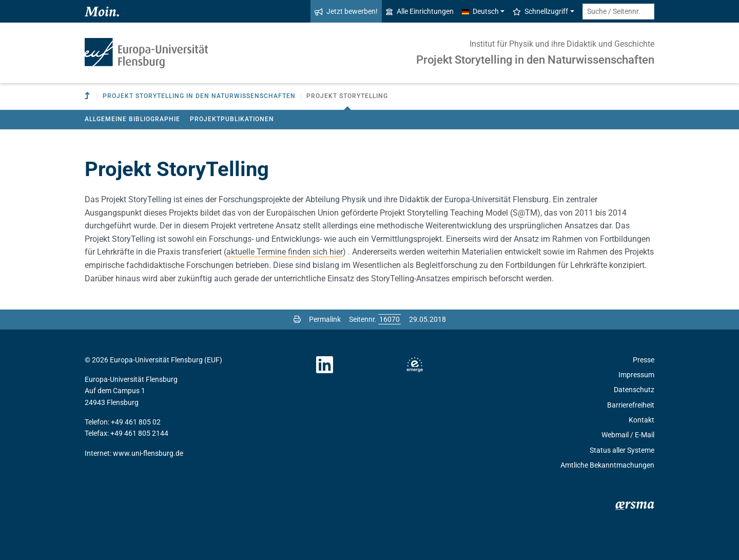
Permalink (325, 319)
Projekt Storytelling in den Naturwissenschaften (535, 60)
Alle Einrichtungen (420, 11)
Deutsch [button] (480, 11)
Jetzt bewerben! (346, 11)
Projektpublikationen (232, 119)
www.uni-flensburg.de (148, 453)
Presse (644, 360)
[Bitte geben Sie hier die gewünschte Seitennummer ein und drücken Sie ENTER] (390, 319)
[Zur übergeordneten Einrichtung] (88, 96)
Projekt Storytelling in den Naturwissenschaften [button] (199, 96)
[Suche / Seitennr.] (618, 12)
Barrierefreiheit (631, 405)
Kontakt (641, 420)
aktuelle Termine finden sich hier (285, 252)
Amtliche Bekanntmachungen (607, 465)
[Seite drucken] (297, 319)
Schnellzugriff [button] (540, 11)
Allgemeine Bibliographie (132, 119)
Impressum (636, 375)
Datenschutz (634, 390)
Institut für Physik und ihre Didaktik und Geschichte (562, 44)
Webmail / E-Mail (628, 435)
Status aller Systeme (622, 450)
